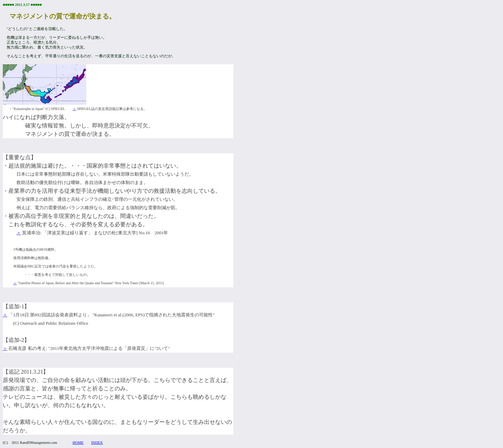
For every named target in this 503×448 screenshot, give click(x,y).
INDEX (97, 443)
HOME (78, 443)
